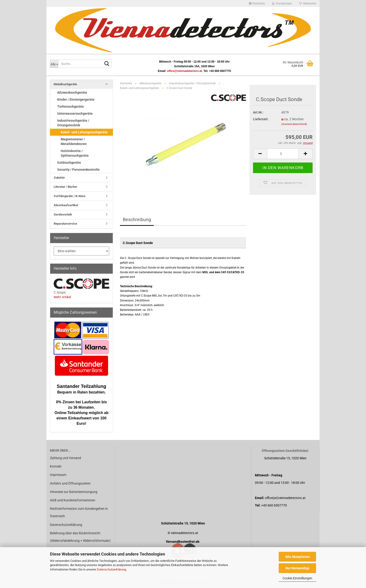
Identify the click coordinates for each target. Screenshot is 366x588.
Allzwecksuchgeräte (72, 92)
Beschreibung (137, 220)
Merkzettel (308, 4)
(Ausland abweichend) (294, 124)
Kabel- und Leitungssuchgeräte (84, 132)
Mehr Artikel (62, 297)
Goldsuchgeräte (69, 163)
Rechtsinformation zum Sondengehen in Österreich (79, 512)
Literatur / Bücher (65, 187)
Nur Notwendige (297, 568)
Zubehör (59, 178)
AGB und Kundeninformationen (73, 500)
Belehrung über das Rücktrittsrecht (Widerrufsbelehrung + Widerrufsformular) (80, 537)
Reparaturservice (65, 224)
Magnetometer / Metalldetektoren (74, 142)
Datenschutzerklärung (111, 569)
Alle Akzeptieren (297, 557)
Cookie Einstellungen (297, 578)
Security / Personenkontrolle (78, 170)
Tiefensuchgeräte (70, 106)
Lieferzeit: (261, 119)
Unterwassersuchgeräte (75, 113)
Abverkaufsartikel (66, 205)
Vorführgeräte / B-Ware (70, 196)
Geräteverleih (63, 214)
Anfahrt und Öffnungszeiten (70, 483)
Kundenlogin (282, 4)
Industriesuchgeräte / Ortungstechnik (73, 123)
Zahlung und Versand (65, 458)
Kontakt (56, 466)
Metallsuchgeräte (65, 84)
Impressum (58, 475)
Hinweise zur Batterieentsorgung (74, 492)
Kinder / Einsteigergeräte (76, 99)
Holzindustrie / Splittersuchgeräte (75, 153)
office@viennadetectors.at (184, 71)
